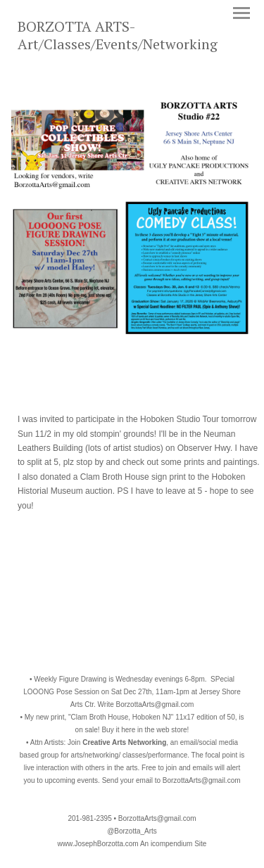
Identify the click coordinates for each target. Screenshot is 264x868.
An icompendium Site (174, 844)
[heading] (132, 46)
